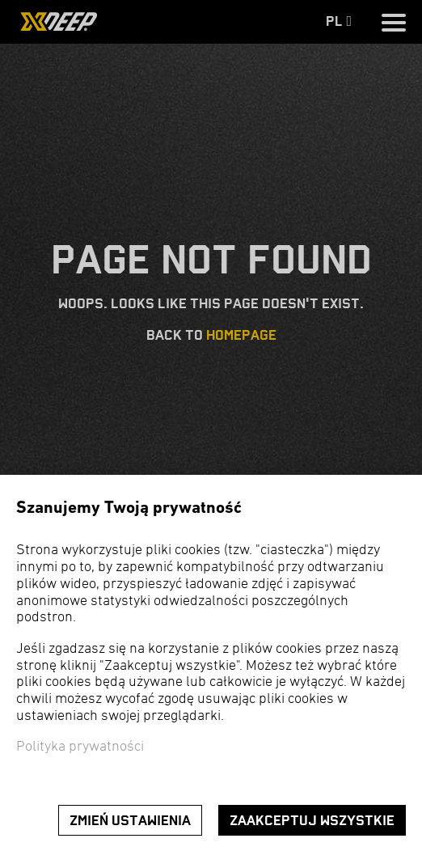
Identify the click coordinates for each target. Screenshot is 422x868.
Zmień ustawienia (130, 821)
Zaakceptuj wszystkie (312, 821)
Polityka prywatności (80, 747)
